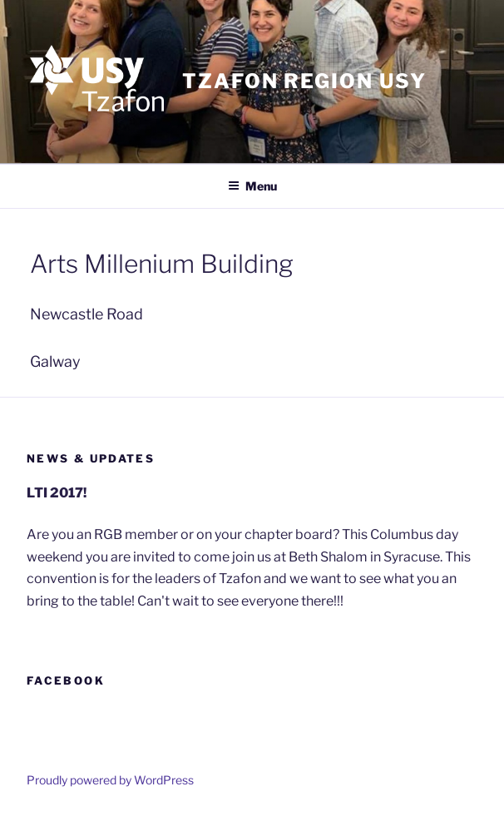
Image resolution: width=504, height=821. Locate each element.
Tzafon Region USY (304, 81)
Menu (252, 186)
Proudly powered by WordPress (110, 780)
